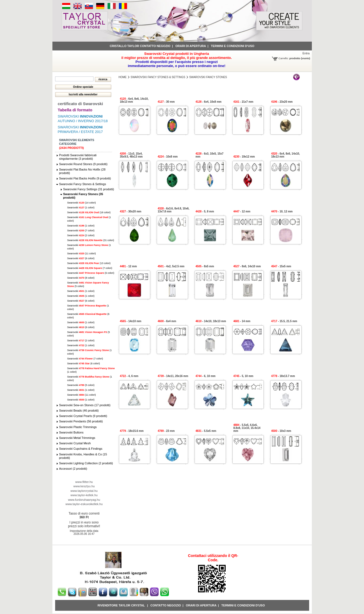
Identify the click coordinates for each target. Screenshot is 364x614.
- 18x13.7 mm (283, 376)
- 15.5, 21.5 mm (284, 321)
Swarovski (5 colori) (81, 385)
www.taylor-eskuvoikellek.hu (84, 504)
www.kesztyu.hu (84, 486)
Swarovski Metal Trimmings (77, 438)
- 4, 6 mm (129, 376)
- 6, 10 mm (206, 376)
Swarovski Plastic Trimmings (78, 427)
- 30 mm (166, 102)
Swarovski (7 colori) (81, 231)
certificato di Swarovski (81, 104)
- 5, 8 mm (205, 211)
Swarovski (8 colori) (81, 278)
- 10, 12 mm (282, 211)
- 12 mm (242, 211)
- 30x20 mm (131, 211)
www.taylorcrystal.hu (84, 491)
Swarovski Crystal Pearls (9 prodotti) (83, 416)
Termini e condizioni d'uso (233, 46)
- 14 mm (242, 321)
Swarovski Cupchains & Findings (81, 449)
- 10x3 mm (281, 431)
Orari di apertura (191, 46)
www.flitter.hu (84, 482)
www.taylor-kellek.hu (84, 495)
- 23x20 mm (282, 102)
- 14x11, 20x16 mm (173, 376)
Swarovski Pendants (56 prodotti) (81, 421)
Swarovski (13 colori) (89, 263)
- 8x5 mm (205, 266)
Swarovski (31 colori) (91, 240)
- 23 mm (166, 431)
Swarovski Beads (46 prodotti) (79, 411)
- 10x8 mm (168, 157)
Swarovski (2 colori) (81, 235)
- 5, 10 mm (243, 376)
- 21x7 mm (243, 102)
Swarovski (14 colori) (82, 203)
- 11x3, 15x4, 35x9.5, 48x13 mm (131, 155)
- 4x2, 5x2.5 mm (171, 266)
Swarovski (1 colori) (81, 208)
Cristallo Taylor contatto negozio (140, 46)
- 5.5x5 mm (206, 431)
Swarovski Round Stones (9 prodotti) (83, 164)
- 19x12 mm (244, 157)
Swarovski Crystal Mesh (75, 443)
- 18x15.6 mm (132, 431)
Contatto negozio (166, 605)
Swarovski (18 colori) (89, 212)
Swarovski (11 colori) (82, 253)
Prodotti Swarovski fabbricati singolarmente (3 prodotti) (78, 157)
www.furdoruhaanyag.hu (84, 500)
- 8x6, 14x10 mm (247, 266)
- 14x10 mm (131, 321)
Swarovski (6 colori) (81, 258)
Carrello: (284, 58)
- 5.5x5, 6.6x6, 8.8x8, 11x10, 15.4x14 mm (247, 428)
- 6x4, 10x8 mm (209, 102)
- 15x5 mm (281, 266)
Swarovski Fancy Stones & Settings (83, 184)
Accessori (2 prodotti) (73, 469)
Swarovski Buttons (71, 432)
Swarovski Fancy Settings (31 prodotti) (89, 189)
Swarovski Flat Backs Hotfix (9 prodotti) (85, 178)
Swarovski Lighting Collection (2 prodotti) (86, 463)
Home (123, 77)
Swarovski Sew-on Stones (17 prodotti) (85, 405)
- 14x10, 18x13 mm (211, 321)
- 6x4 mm (167, 321)
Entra (306, 53)
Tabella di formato (75, 110)
